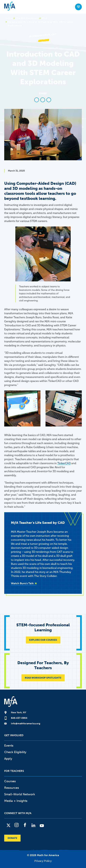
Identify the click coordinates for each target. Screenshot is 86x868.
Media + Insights (16, 801)
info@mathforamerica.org (26, 724)
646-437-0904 (19, 718)
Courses (10, 781)
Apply (8, 759)
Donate (12, 838)
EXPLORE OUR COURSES (43, 640)
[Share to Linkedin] (49, 100)
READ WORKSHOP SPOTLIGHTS (43, 678)
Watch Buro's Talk (22, 583)
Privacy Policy (43, 861)
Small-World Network (20, 794)
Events (9, 746)
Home (9, 18)
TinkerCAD (64, 463)
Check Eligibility (15, 752)
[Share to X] (43, 100)
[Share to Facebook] (37, 100)
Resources (12, 788)
